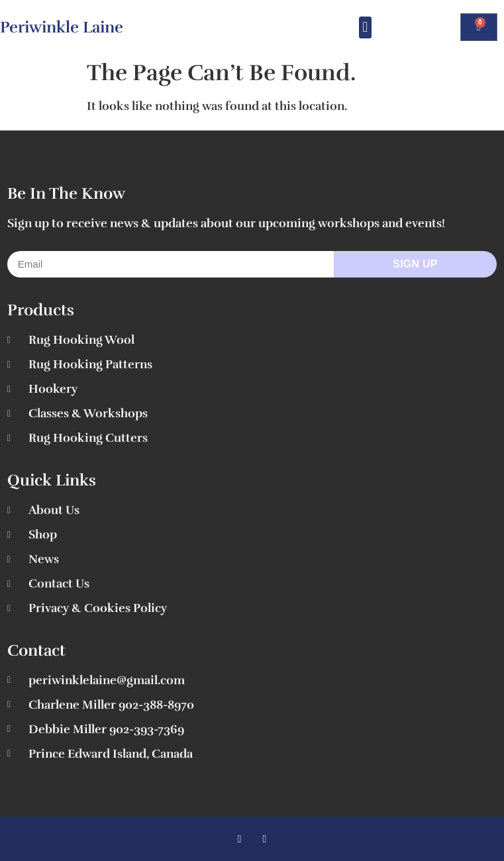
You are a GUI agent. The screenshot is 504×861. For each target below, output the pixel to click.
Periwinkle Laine (62, 27)
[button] (365, 27)
